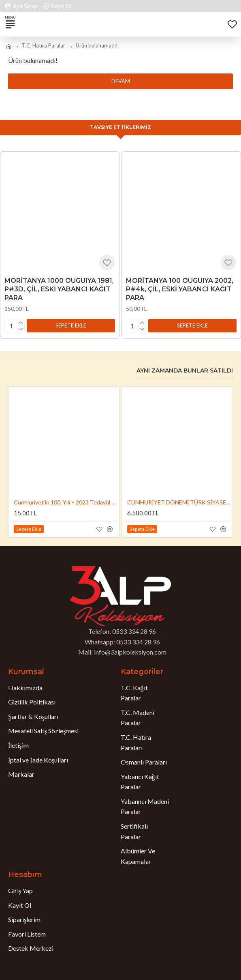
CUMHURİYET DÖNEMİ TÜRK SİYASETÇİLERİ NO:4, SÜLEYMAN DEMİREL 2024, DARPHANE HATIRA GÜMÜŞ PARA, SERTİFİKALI (179, 502)
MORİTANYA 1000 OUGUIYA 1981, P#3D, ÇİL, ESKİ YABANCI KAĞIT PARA (59, 289)
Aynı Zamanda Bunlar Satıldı (185, 371)
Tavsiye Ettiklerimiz (120, 127)
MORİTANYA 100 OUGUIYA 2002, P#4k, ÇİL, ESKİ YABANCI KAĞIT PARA (180, 289)
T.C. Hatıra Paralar (44, 45)
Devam (121, 81)
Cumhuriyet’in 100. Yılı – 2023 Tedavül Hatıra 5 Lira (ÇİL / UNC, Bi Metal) (65, 502)
